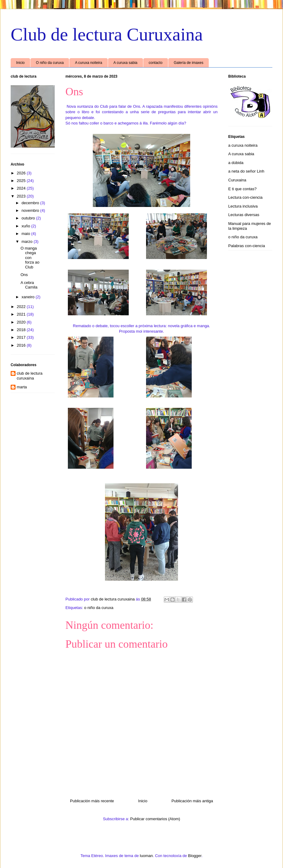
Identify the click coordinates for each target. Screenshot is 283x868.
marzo (28, 242)
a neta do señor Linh (246, 171)
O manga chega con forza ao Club (30, 258)
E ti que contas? (242, 189)
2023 (22, 196)
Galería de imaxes (189, 63)
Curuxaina (237, 180)
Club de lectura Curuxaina (107, 34)
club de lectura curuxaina (30, 376)
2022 (22, 307)
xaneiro (29, 297)
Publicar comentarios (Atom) (155, 819)
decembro (31, 203)
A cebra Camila (29, 285)
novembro (31, 210)
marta (22, 387)
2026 (22, 173)
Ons (24, 275)
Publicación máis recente (92, 801)
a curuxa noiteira (243, 145)
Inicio (20, 63)
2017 (22, 337)
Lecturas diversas (244, 215)
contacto (156, 63)
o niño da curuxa (99, 608)
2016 (22, 345)
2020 (22, 322)
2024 (22, 188)
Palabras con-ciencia (247, 246)
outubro (29, 218)
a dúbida (236, 163)
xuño (26, 226)
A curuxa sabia (126, 63)
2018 (22, 330)
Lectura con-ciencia (245, 197)
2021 (22, 314)
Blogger (195, 856)
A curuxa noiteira (88, 63)
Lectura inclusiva (243, 206)
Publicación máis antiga (192, 801)
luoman (147, 856)
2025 (22, 181)
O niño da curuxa (50, 63)
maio (26, 234)
